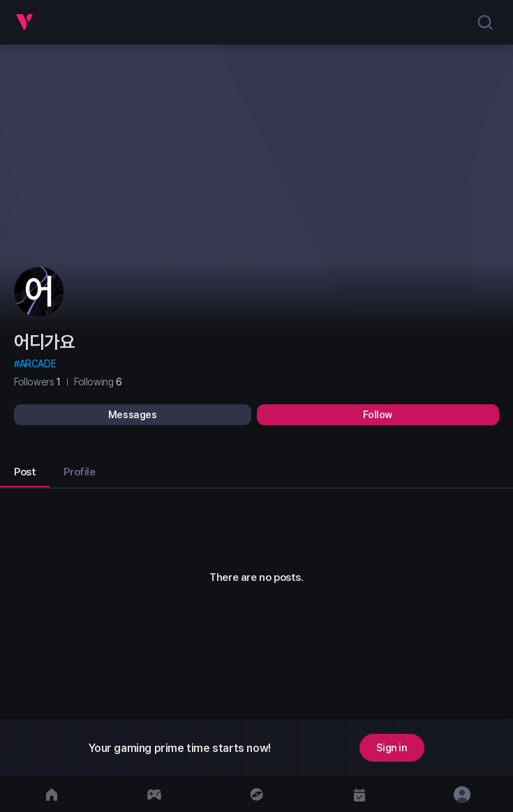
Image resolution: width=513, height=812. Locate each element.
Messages (133, 415)
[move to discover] (256, 794)
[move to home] (51, 794)
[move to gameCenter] (154, 794)
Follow (378, 415)
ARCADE (38, 364)
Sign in (392, 748)
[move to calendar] (359, 794)
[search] (485, 22)
